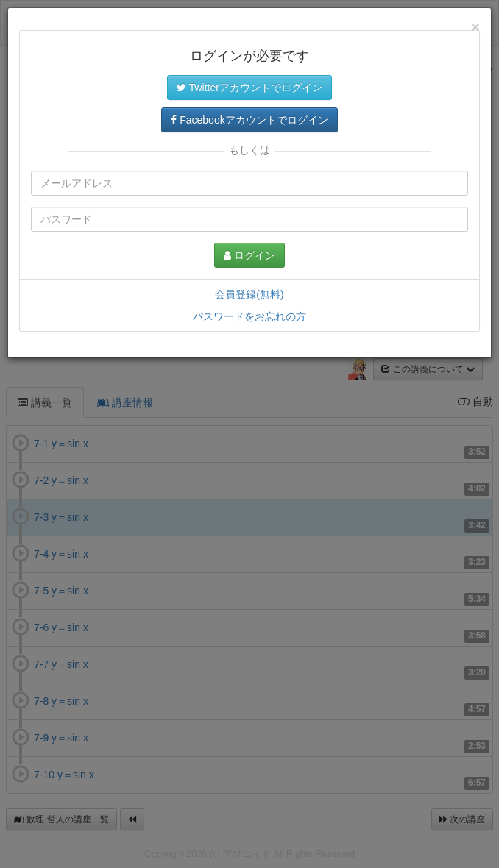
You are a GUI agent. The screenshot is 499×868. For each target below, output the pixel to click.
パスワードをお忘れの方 (249, 316)
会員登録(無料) (249, 294)
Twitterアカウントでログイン (249, 88)
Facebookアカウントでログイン (249, 120)
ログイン (249, 255)
